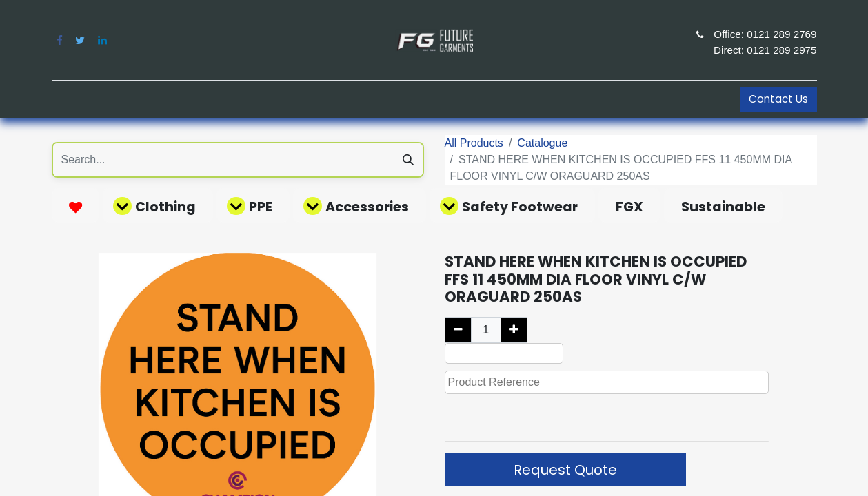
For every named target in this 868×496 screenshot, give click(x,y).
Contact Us (778, 99)
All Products (474, 143)
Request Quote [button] (565, 470)
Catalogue (542, 143)
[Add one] (514, 330)
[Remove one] (458, 330)
